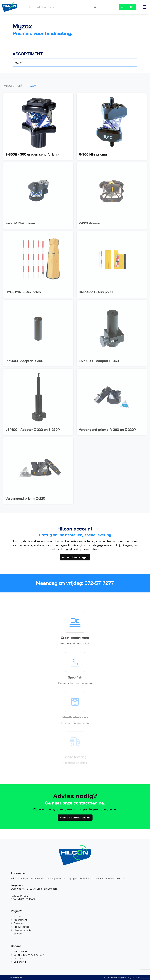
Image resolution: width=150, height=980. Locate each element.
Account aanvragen (75, 557)
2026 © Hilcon (16, 977)
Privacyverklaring (124, 977)
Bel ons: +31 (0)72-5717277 (27, 955)
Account (127, 7)
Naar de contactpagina (75, 817)
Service (16, 933)
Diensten (17, 923)
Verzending (18, 962)
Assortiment (14, 85)
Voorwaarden (110, 977)
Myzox (31, 85)
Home (16, 916)
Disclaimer (136, 977)
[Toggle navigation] (145, 7)
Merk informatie (21, 930)
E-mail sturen (20, 951)
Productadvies (20, 927)
